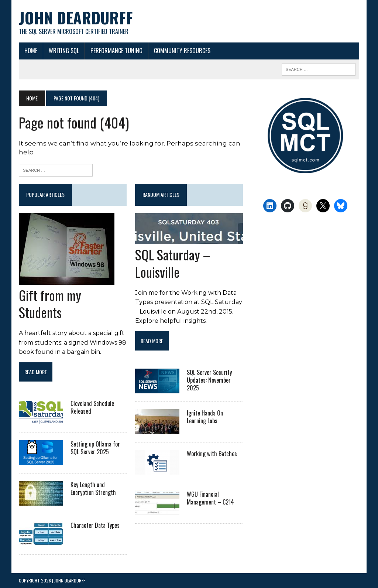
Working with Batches (212, 454)
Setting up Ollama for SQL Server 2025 (95, 448)
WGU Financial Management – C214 (210, 498)
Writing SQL (64, 51)
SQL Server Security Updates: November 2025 (209, 380)
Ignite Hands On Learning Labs (205, 417)
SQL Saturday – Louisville (173, 263)
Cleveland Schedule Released (92, 407)
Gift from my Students (50, 304)
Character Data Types (95, 525)
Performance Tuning (116, 51)
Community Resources (182, 51)
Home (31, 51)
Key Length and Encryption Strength (93, 488)
